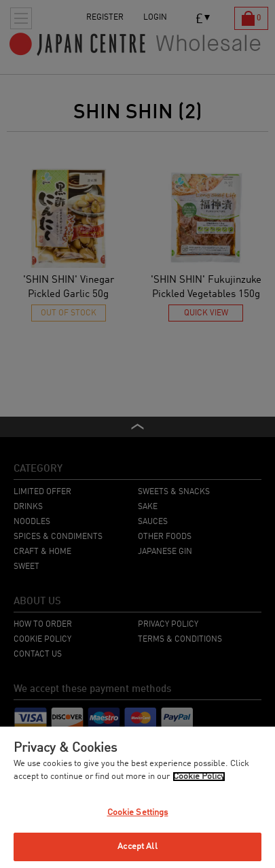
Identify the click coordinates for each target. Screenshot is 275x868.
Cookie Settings (138, 813)
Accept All (137, 847)
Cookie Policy (199, 777)
